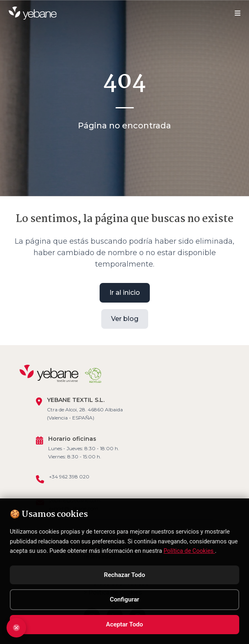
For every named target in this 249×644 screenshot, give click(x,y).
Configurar (124, 599)
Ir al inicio (125, 292)
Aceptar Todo (125, 624)
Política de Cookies (189, 551)
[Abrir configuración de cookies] (16, 628)
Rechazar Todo (125, 575)
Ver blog (125, 318)
